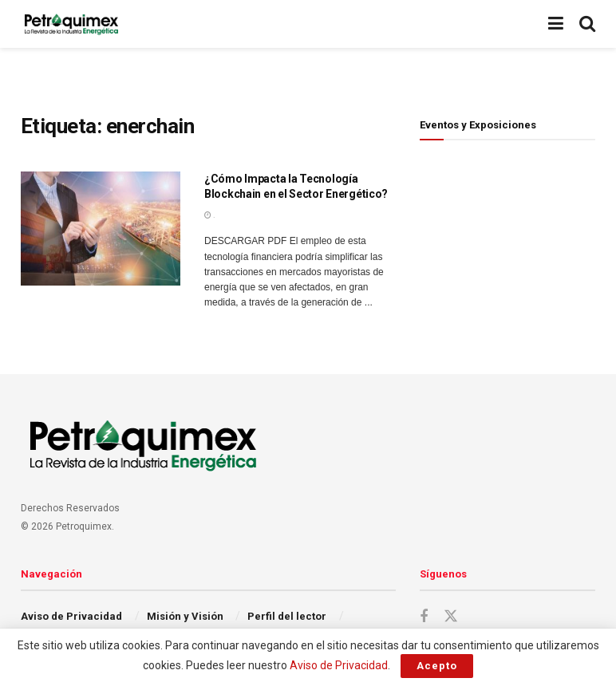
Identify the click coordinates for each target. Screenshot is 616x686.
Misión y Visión (185, 616)
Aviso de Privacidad (71, 616)
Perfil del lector (287, 616)
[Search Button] (587, 24)
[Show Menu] (556, 24)
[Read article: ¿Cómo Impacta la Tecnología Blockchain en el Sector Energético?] (101, 229)
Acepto (437, 666)
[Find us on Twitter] (451, 617)
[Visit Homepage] (71, 24)
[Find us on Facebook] (424, 617)
